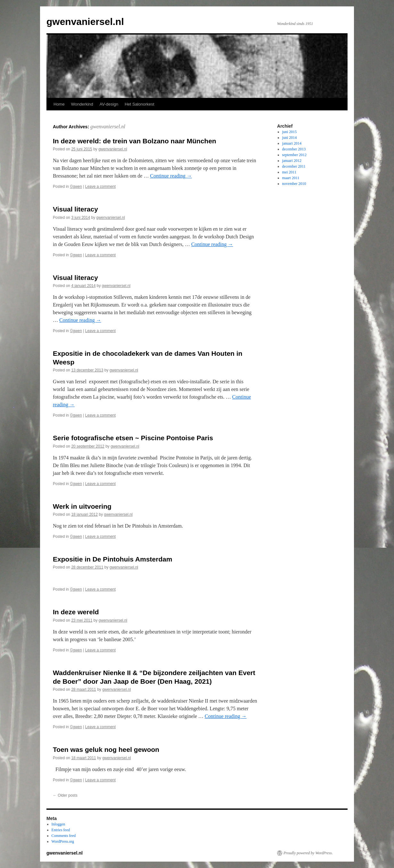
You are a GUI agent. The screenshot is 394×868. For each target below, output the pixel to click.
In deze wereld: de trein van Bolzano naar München (135, 141)
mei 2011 (289, 172)
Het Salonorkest (140, 104)
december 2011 (294, 166)
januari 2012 (292, 161)
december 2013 (294, 149)
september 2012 (294, 155)
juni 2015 (290, 132)
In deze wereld (76, 612)
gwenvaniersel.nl (85, 22)
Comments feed (64, 836)
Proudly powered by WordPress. (308, 853)
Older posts (65, 795)
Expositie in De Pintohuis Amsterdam (113, 559)
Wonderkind (82, 104)
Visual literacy (75, 209)
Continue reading (171, 176)
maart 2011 (291, 178)
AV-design (109, 104)
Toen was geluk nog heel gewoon (106, 749)
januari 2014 (292, 143)
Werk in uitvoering (82, 506)
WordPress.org (63, 841)
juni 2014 (290, 138)
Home (59, 104)
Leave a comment (100, 187)
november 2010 (294, 184)
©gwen (76, 187)
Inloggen (58, 824)
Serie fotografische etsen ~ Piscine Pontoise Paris (133, 438)
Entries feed (61, 830)
